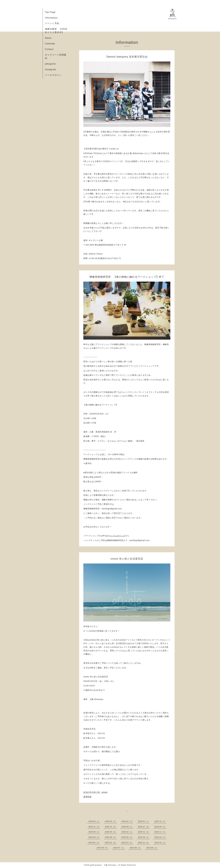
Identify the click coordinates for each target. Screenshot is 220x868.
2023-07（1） (119, 848)
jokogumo (50, 64)
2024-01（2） (111, 843)
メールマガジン (53, 75)
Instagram (51, 69)
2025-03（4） (111, 832)
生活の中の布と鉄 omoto (95, 792)
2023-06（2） (136, 848)
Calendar (50, 44)
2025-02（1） (127, 832)
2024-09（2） (94, 837)
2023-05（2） (152, 848)
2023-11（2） (144, 843)
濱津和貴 (87, 797)
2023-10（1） (160, 843)
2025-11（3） (94, 827)
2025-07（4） (144, 827)
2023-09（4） (103, 848)
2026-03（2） (111, 821)
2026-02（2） (127, 821)
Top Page (50, 12)
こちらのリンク (118, 536)
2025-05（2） (94, 832)
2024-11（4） (160, 832)
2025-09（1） (127, 827)
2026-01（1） (144, 821)
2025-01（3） (144, 832)
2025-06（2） (160, 827)
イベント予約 (52, 23)
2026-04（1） (94, 821)
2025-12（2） (160, 821)
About (48, 38)
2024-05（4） (127, 837)
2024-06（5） (111, 837)
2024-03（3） (160, 837)
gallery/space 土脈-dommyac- (104, 865)
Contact (49, 49)
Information (51, 18)
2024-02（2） (94, 843)
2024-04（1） (144, 837)
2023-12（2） (127, 843)
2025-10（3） (111, 827)
